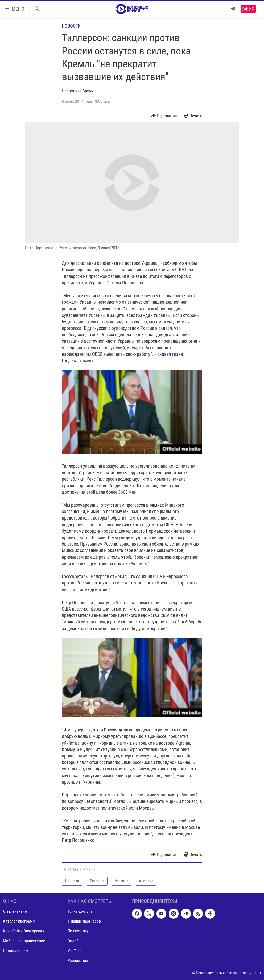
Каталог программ (19, 921)
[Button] (164, 116)
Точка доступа (80, 911)
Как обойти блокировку (24, 931)
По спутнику (78, 931)
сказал (164, 354)
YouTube (75, 950)
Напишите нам (16, 950)
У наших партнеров (84, 921)
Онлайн (74, 941)
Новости (71, 26)
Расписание (78, 960)
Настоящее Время (78, 91)
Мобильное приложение (24, 941)
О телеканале (15, 911)
